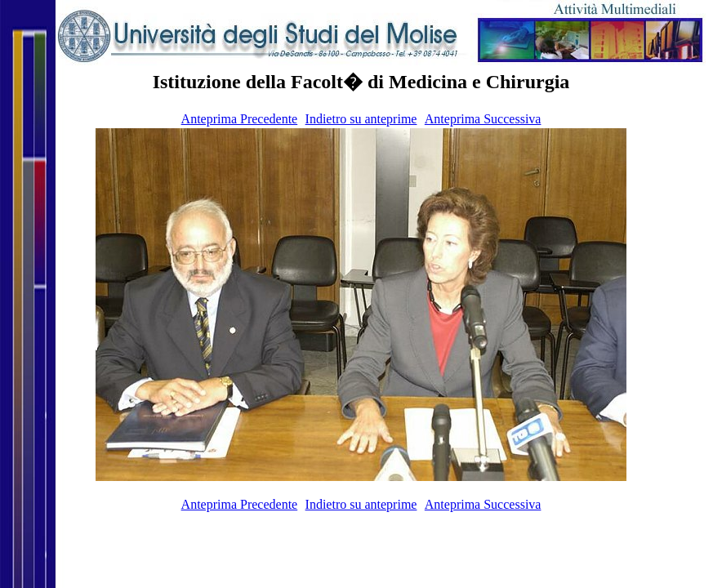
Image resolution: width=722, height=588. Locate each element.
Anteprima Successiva (483, 119)
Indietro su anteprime (361, 119)
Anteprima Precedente (240, 119)
